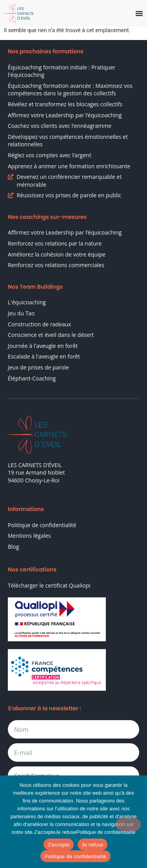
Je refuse (93, 845)
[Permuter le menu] (139, 13)
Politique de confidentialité (75, 856)
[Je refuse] (128, 824)
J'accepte (59, 845)
